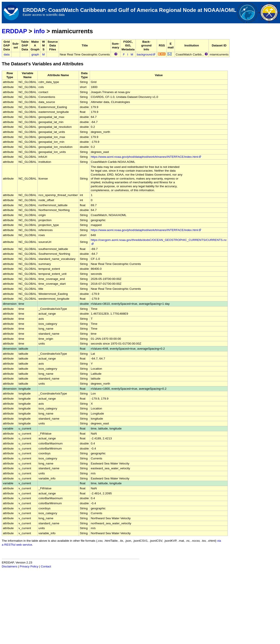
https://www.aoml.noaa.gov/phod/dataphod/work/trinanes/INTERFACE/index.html (146, 157)
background (146, 54)
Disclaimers (9, 566)
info (39, 31)
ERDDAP (14, 31)
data (7, 54)
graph (35, 54)
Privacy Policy (29, 566)
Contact (46, 566)
